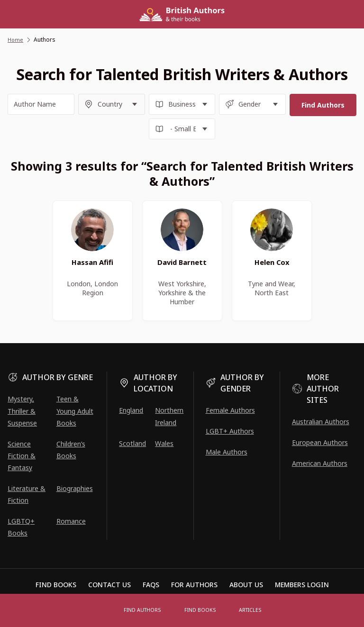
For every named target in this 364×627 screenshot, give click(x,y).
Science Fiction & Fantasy (22, 456)
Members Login (302, 585)
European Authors (320, 442)
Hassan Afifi (93, 265)
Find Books (201, 610)
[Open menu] (106, 610)
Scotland (132, 443)
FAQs (151, 585)
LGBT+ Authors (230, 431)
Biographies (75, 488)
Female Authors (230, 410)
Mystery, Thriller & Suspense (22, 411)
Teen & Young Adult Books (75, 411)
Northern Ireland (169, 416)
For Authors (194, 585)
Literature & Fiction (27, 494)
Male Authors (227, 452)
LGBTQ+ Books (21, 527)
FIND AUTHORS (145, 610)
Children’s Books (71, 450)
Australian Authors (321, 422)
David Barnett (182, 265)
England (131, 410)
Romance (71, 521)
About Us (246, 585)
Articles (248, 610)
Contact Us (109, 585)
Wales (164, 443)
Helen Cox (272, 265)
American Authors (320, 463)
